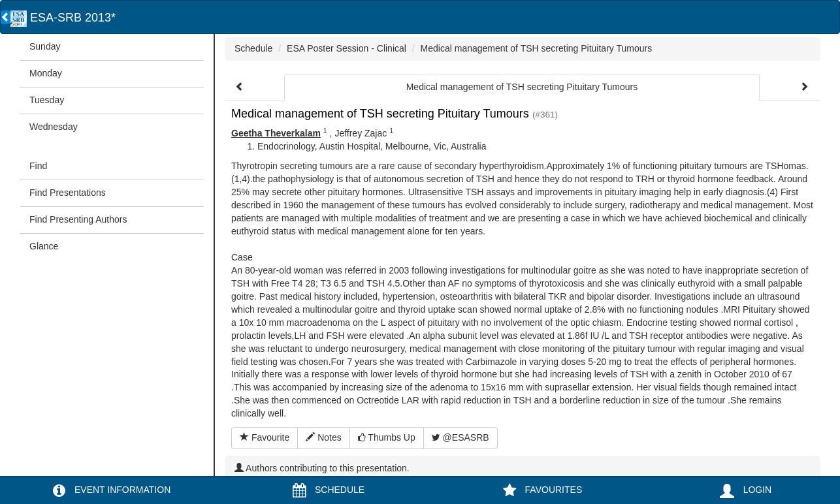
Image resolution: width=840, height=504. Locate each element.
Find (38, 166)
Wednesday (54, 127)
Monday (46, 73)
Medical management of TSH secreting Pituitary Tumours (537, 48)
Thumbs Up (387, 437)
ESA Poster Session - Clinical (347, 48)
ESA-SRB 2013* (63, 18)
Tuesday (47, 100)
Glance (44, 246)
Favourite (265, 437)
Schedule (253, 48)
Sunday (45, 46)
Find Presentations (68, 193)
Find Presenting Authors (78, 219)
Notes (323, 437)
